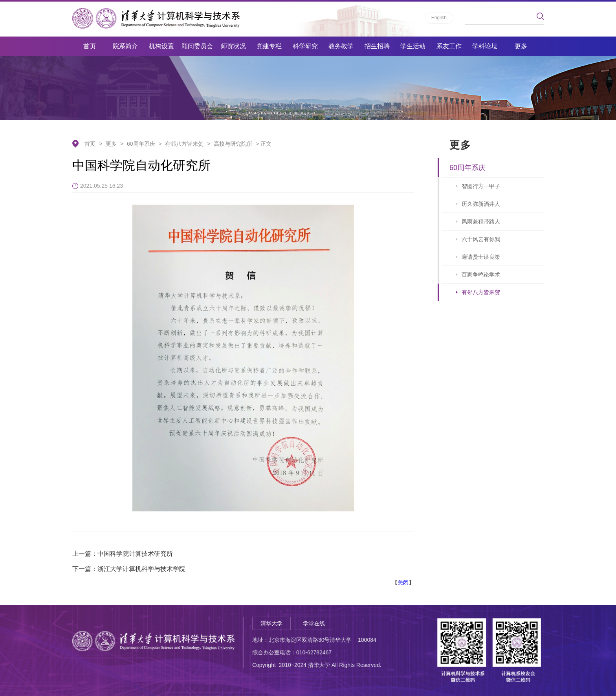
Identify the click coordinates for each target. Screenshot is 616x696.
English (439, 18)
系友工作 (449, 46)
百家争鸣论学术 (481, 275)
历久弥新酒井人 (481, 204)
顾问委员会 (197, 46)
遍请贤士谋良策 (481, 257)
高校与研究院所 (233, 144)
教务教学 (341, 46)
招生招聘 (377, 46)
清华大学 (271, 623)
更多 (521, 46)
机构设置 (161, 46)
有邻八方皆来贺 (184, 144)
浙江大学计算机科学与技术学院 (141, 569)
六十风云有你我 (481, 239)
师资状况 (233, 46)
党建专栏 (269, 46)
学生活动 (413, 46)
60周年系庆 (141, 144)
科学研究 (305, 46)
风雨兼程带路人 (481, 222)
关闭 (403, 582)
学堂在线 (314, 623)
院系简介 (125, 46)
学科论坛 (485, 46)
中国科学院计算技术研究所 (135, 554)
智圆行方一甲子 (481, 186)
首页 (90, 46)
